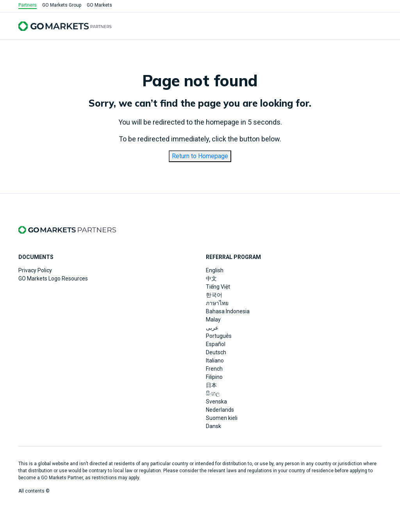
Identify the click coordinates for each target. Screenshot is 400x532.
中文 (211, 278)
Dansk (213, 426)
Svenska (216, 402)
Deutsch (216, 352)
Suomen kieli (222, 418)
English (215, 270)
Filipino (214, 377)
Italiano (215, 361)
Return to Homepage (200, 156)
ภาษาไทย (217, 303)
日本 (211, 385)
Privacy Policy (35, 270)
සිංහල (213, 393)
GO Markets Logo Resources (53, 278)
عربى (212, 328)
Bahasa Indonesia (228, 311)
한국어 (214, 295)
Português (219, 336)
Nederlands (220, 410)
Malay (213, 320)
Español (216, 344)
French (214, 369)
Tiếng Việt (218, 287)
